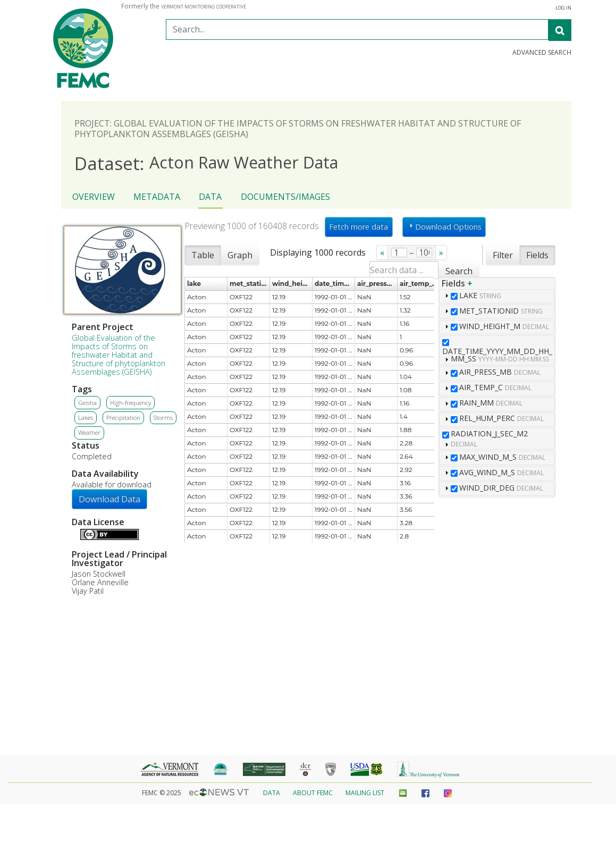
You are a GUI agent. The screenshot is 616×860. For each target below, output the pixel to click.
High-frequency (130, 403)
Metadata (157, 197)
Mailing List (365, 793)
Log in (563, 8)
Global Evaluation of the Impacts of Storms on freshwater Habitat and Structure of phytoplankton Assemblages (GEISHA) (119, 355)
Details (76, 533)
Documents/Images (285, 197)
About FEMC (313, 793)
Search (459, 271)
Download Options (444, 226)
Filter (503, 255)
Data (210, 197)
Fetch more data (358, 227)
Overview (94, 197)
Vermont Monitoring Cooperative (204, 7)
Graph (240, 255)
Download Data (109, 499)
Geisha (87, 403)
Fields (537, 255)
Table (203, 255)
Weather (89, 432)
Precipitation (123, 418)
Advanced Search (542, 53)
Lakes (86, 418)
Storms (163, 418)
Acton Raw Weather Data (206, 163)
